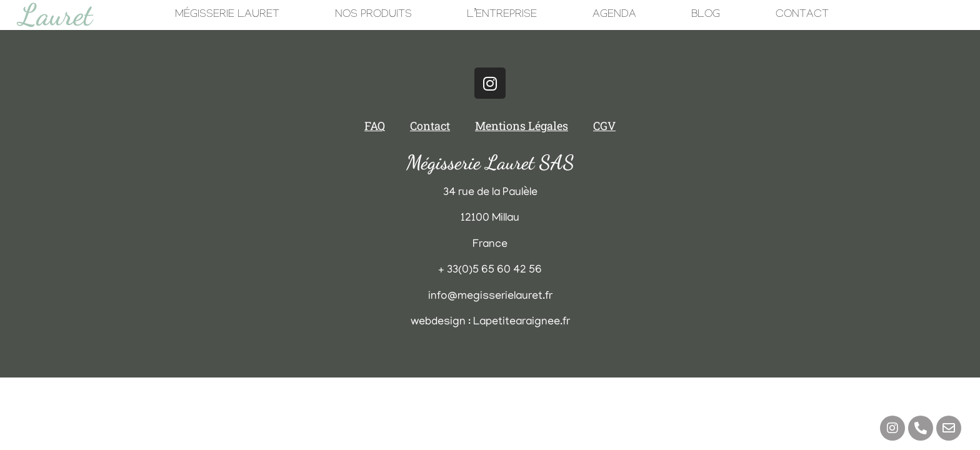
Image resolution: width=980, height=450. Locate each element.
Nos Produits (373, 15)
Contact (802, 15)
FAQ (375, 126)
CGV (604, 126)
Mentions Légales (522, 126)
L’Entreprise (502, 15)
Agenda (614, 15)
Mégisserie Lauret (227, 15)
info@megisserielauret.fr (490, 297)
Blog (706, 15)
